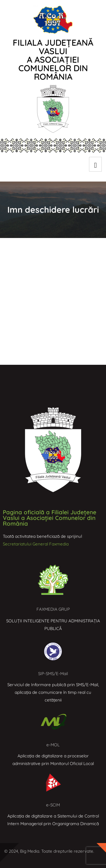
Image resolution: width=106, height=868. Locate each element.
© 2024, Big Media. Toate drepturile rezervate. (49, 851)
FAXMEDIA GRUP (53, 609)
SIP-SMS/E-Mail (53, 674)
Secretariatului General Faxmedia (36, 544)
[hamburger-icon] (95, 164)
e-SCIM (53, 805)
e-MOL (53, 745)
